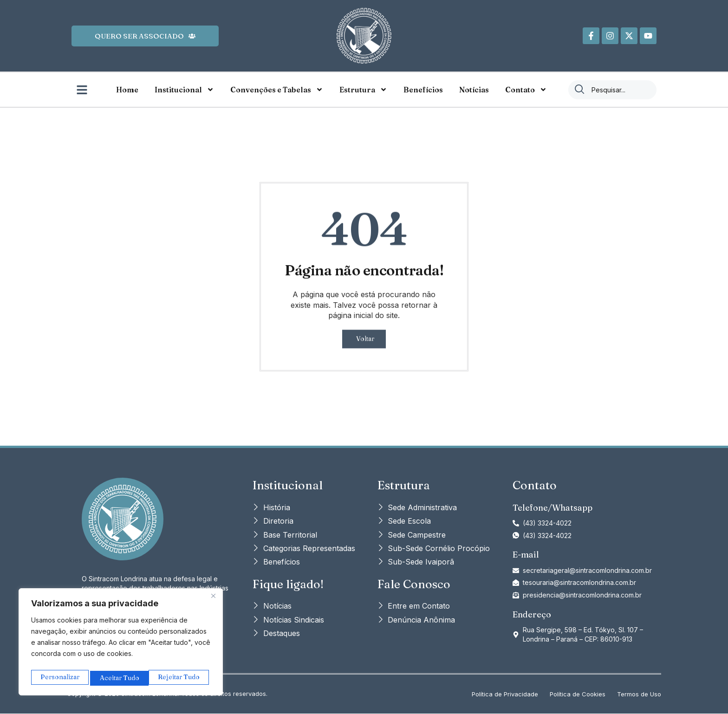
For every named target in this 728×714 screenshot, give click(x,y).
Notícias (474, 90)
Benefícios (423, 90)
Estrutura (363, 90)
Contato (526, 90)
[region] (121, 644)
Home (127, 90)
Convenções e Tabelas (277, 90)
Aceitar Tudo (182, 678)
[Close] (213, 600)
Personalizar (59, 678)
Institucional (184, 90)
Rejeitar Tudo (121, 678)
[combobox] (612, 90)
